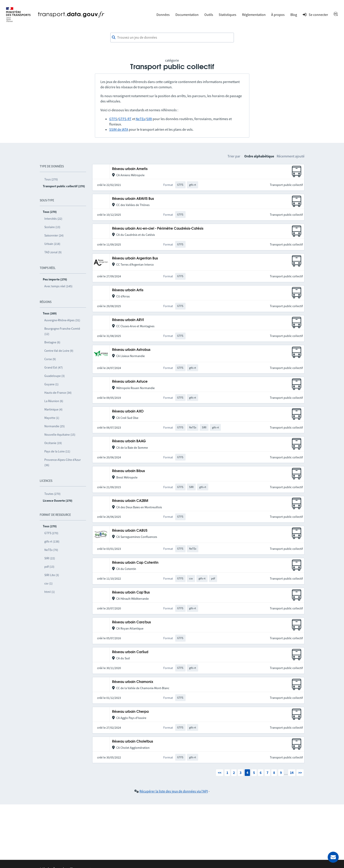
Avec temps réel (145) (58, 286)
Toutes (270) (52, 494)
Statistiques (227, 15)
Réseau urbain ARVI (128, 320)
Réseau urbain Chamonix (133, 682)
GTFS (113, 119)
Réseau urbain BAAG (129, 441)
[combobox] (172, 38)
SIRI (149, 119)
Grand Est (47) (54, 367)
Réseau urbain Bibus (129, 471)
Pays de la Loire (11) (57, 451)
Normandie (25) (55, 426)
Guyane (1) (51, 384)
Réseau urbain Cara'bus (132, 622)
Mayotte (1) (52, 418)
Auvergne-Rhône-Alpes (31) (62, 320)
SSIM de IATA (119, 129)
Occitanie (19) (53, 443)
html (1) (50, 592)
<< (220, 773)
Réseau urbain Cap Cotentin (135, 563)
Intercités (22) (53, 219)
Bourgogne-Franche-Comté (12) (62, 331)
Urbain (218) (52, 244)
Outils (209, 15)
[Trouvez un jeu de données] (172, 38)
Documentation (187, 15)
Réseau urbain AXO (128, 411)
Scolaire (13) (52, 227)
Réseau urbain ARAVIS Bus (133, 199)
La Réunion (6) (54, 401)
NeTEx (140, 119)
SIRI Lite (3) (52, 575)
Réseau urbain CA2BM (130, 501)
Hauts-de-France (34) (58, 393)
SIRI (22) (50, 558)
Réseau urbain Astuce (130, 382)
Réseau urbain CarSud (130, 652)
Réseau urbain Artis (128, 290)
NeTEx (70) (51, 550)
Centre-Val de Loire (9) (59, 351)
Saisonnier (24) (54, 235)
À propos (278, 15)
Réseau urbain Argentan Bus (135, 258)
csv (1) (48, 583)
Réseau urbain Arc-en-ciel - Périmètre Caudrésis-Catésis (158, 229)
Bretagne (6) (52, 342)
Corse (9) (50, 359)
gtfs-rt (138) (52, 541)
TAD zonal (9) (53, 252)
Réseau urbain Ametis (130, 169)
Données (163, 15)
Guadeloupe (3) (55, 376)
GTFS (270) (51, 533)
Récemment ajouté (291, 156)
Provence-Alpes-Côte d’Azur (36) (63, 462)
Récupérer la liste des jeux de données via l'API (174, 791)
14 (292, 773)
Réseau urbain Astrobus (131, 350)
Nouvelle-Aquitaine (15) (60, 435)
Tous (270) (51, 179)
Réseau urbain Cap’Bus (131, 593)
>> (300, 773)
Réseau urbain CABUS (130, 531)
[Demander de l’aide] (333, 857)
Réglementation (254, 15)
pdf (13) (49, 567)
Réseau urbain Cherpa (130, 712)
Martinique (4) (53, 409)
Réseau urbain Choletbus (133, 742)
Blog (294, 15)
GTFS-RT (125, 119)
